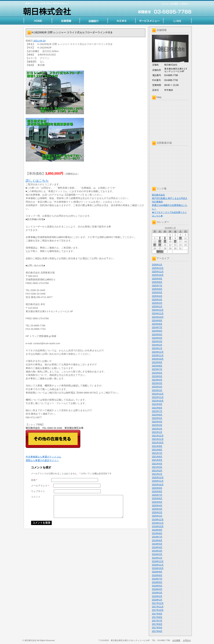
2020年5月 (157, 502)
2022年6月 (157, 415)
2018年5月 (157, 586)
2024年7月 (157, 327)
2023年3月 (157, 383)
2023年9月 (157, 362)
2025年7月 (157, 286)
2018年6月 (157, 582)
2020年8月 (157, 492)
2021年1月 (157, 474)
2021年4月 (157, 464)
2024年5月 (157, 335)
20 (160, 245)
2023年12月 (158, 352)
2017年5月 (157, 628)
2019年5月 (157, 544)
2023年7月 (157, 369)
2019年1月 (157, 558)
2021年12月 (158, 436)
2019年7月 (157, 537)
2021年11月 (158, 439)
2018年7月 (157, 579)
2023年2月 (157, 387)
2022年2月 (157, 429)
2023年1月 (157, 390)
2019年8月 (157, 533)
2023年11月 (158, 355)
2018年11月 (158, 565)
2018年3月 (157, 593)
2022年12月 (158, 394)
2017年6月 (157, 624)
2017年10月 (158, 610)
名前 (34, 480)
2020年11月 (158, 481)
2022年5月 (157, 418)
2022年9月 (157, 404)
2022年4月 (157, 422)
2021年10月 (158, 443)
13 (160, 241)
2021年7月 (157, 453)
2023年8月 (157, 366)
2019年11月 (158, 523)
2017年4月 (157, 631)
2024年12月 (158, 310)
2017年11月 (158, 607)
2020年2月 (157, 512)
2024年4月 (157, 338)
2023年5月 (157, 376)
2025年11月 (158, 272)
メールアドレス (40, 486)
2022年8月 (157, 408)
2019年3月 (157, 551)
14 (165, 241)
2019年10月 (158, 526)
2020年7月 (157, 495)
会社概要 (174, 3)
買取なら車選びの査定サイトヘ (42, 460)
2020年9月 (157, 488)
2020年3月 (157, 509)
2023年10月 (158, 359)
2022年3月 (157, 425)
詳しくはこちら (37, 181)
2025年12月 (158, 268)
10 (180, 238)
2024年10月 (158, 317)
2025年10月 (158, 275)
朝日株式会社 (158, 195)
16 (175, 241)
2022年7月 (157, 411)
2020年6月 (157, 498)
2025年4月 (157, 296)
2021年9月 (157, 446)
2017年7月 (157, 621)
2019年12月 (158, 520)
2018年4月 (157, 589)
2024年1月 (157, 348)
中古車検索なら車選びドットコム (43, 457)
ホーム (165, 3)
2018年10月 (158, 568)
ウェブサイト (38, 491)
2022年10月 (158, 401)
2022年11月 (158, 397)
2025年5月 (157, 293)
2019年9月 (157, 530)
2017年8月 (157, 617)
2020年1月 (157, 516)
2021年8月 (157, 450)
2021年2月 (157, 471)
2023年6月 (157, 373)
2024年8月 (157, 324)
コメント (36, 497)
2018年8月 (157, 575)
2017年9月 (157, 614)
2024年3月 (157, 341)
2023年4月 (157, 380)
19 (155, 245)
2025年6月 (157, 289)
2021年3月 (157, 467)
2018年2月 (157, 596)
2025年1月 (157, 307)
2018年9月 (157, 572)
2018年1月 (157, 600)
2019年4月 (157, 547)
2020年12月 (158, 478)
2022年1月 (157, 432)
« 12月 (160, 252)
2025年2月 (157, 303)
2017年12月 (158, 603)
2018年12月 (158, 561)
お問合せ (184, 3)
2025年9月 (157, 279)
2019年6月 (157, 540)
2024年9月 (157, 321)
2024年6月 (157, 331)
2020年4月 (157, 506)
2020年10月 (158, 485)
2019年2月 (157, 554)
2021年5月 (157, 460)
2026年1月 (157, 265)
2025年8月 (157, 282)
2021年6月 (157, 457)
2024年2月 (157, 345)
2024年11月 (158, 313)
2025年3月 (157, 300)
